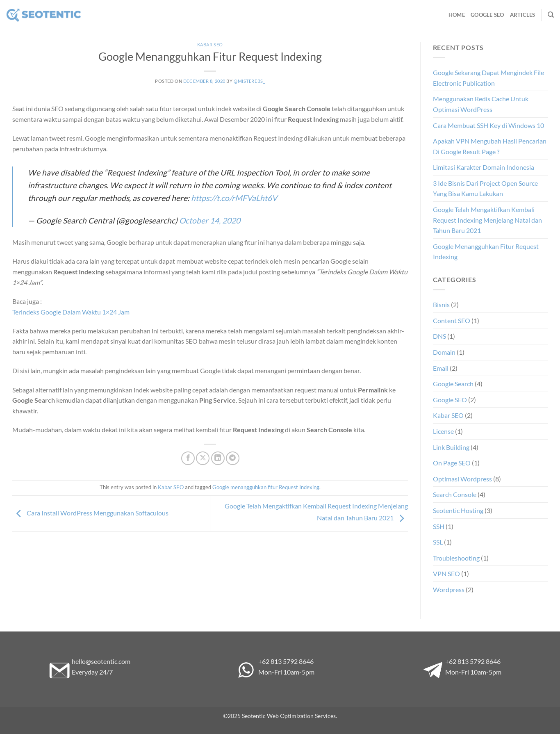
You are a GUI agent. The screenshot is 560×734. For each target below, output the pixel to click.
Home (457, 15)
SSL (438, 542)
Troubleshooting (456, 558)
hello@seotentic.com (101, 661)
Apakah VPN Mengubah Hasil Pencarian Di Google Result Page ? (490, 146)
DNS (439, 336)
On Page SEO (452, 463)
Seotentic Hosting (458, 510)
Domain (444, 352)
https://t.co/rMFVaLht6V (234, 198)
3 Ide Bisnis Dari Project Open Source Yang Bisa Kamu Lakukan (485, 188)
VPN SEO (446, 573)
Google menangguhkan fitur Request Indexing (266, 487)
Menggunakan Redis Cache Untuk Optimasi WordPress (481, 104)
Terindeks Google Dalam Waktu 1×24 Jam (71, 312)
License (443, 431)
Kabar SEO (210, 44)
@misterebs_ (249, 81)
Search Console (455, 494)
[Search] (551, 15)
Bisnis (441, 304)
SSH (439, 526)
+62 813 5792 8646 (286, 661)
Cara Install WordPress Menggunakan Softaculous (90, 513)
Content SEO (452, 320)
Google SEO (487, 15)
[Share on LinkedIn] (218, 458)
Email (441, 368)
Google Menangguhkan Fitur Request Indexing (486, 252)
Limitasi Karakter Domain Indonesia (484, 167)
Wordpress (449, 589)
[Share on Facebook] (188, 458)
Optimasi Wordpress (462, 479)
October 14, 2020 (210, 220)
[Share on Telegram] (233, 458)
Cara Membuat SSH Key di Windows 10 (488, 125)
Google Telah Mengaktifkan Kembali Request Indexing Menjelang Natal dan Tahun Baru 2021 (487, 220)
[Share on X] (203, 458)
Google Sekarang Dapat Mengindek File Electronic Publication (488, 78)
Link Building (451, 447)
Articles (523, 15)
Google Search (453, 384)
